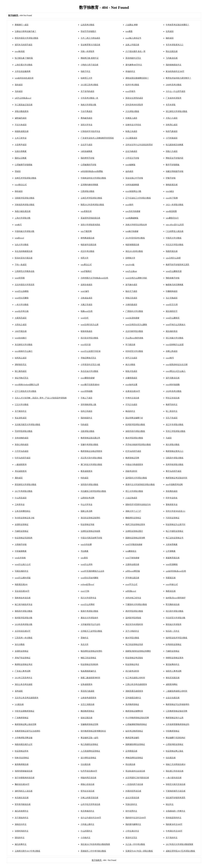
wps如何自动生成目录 (24, 78)
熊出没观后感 (172, 51)
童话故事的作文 (173, 664)
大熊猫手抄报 (21, 544)
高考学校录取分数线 (175, 464)
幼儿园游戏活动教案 (175, 145)
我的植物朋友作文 (174, 65)
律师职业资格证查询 (175, 658)
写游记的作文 (131, 804)
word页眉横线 (172, 564)
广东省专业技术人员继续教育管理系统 (97, 138)
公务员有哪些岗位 (23, 511)
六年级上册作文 (87, 824)
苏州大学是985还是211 (175, 511)
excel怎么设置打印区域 (90, 351)
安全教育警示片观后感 (90, 45)
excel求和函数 (87, 391)
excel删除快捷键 (88, 378)
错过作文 (170, 804)
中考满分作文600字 (174, 831)
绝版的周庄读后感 (88, 778)
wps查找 (84, 558)
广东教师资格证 (22, 718)
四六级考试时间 (132, 671)
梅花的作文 (130, 411)
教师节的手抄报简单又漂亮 (177, 265)
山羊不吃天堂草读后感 (90, 804)
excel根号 (170, 358)
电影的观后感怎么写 (24, 744)
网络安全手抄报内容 (175, 158)
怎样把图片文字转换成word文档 (94, 278)
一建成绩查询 (21, 464)
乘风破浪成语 (86, 118)
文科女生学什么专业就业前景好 (139, 145)
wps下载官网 (86, 231)
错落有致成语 (86, 331)
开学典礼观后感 (132, 578)
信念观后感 (171, 758)
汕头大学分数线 (22, 245)
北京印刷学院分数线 (134, 331)
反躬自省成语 (86, 285)
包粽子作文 (85, 71)
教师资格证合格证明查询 (91, 451)
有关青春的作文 (87, 811)
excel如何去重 (131, 385)
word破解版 (130, 165)
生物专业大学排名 (133, 125)
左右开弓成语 (86, 145)
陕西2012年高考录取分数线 (92, 205)
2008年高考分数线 (174, 85)
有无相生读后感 (22, 798)
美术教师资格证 (132, 704)
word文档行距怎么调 (89, 325)
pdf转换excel (131, 591)
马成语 (169, 438)
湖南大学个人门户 (133, 511)
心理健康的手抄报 (88, 165)
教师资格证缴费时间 (134, 711)
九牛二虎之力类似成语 (90, 38)
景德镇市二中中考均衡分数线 (93, 851)
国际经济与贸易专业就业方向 (138, 504)
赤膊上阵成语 (172, 351)
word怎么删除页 (173, 318)
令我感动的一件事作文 (175, 811)
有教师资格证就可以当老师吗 (27, 731)
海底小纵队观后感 (23, 211)
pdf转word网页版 (133, 571)
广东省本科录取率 (174, 98)
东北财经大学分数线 (24, 345)
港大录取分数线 (173, 444)
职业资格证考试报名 (134, 658)
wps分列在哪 (86, 544)
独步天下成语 (131, 291)
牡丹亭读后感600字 (89, 771)
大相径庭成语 (131, 305)
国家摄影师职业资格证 (135, 744)
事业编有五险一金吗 (89, 738)
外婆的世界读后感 (133, 791)
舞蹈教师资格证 (87, 711)
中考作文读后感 (132, 398)
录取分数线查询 (22, 111)
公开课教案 (171, 551)
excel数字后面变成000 (90, 385)
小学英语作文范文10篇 (90, 365)
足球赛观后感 (131, 751)
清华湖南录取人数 (88, 405)
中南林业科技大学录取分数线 (93, 178)
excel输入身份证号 (133, 38)
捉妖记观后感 (86, 718)
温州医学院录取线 (133, 618)
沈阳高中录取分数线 (175, 458)
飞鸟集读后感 (172, 58)
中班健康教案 (21, 551)
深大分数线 (20, 644)
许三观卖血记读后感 (24, 105)
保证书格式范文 (22, 378)
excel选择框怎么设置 (175, 345)
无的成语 (19, 91)
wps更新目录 (86, 211)
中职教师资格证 (173, 731)
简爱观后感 (171, 578)
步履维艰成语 (131, 378)
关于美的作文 (172, 838)
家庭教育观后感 (173, 558)
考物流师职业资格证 (134, 758)
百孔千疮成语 (172, 418)
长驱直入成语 (131, 118)
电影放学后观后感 (88, 245)
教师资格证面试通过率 (90, 438)
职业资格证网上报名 (175, 751)
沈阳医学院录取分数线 (25, 198)
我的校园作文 (86, 418)
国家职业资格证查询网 (135, 538)
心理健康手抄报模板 (24, 165)
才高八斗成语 (172, 118)
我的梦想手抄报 (87, 158)
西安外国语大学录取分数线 (26, 38)
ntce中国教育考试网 (174, 484)
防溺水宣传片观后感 (24, 258)
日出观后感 (85, 764)
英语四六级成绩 (87, 691)
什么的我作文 (86, 831)
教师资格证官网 (132, 458)
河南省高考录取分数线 (25, 205)
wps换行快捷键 (132, 231)
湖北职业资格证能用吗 (90, 518)
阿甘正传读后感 (173, 398)
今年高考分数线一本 (89, 98)
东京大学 (84, 644)
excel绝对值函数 (173, 385)
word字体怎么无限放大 (176, 325)
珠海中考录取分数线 (89, 611)
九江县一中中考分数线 (135, 844)
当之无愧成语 (172, 298)
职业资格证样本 (22, 751)
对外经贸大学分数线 (134, 351)
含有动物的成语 (22, 438)
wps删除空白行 (172, 218)
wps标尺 (18, 225)
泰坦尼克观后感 (173, 678)
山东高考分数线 (87, 25)
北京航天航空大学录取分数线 (27, 424)
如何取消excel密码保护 (176, 598)
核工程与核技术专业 (24, 604)
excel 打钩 (85, 591)
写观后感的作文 (22, 571)
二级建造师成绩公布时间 (176, 691)
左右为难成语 (131, 151)
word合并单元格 (22, 311)
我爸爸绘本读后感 (23, 598)
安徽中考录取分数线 (89, 444)
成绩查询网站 (172, 684)
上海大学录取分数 (23, 218)
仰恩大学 (84, 258)
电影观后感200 (21, 584)
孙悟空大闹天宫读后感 (175, 784)
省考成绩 (19, 691)
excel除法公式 (21, 185)
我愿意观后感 (172, 251)
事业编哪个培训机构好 (175, 738)
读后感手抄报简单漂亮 (175, 798)
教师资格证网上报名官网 (26, 724)
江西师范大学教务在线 (25, 271)
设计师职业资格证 (88, 758)
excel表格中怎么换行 (24, 351)
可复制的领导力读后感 (175, 791)
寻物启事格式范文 (88, 358)
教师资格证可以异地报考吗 (177, 704)
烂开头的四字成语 (133, 451)
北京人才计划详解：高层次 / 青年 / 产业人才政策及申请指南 (41, 398)
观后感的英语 (172, 331)
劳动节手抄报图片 (88, 31)
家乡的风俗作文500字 (175, 71)
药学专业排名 (172, 498)
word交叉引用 (172, 305)
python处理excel (87, 584)
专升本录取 (171, 105)
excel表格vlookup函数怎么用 (27, 385)
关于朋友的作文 (22, 818)
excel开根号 (130, 91)
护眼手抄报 (171, 178)
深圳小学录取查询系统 (90, 225)
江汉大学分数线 (22, 405)
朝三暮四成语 (21, 371)
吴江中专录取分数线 (175, 424)
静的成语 (19, 191)
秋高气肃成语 (172, 131)
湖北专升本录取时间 (134, 624)
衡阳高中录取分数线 (24, 611)
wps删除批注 (131, 551)
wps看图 (129, 31)
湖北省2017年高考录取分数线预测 (95, 844)
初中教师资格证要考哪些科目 (93, 731)
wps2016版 (130, 265)
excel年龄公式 (172, 584)
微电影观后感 (172, 185)
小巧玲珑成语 (172, 138)
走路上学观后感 (132, 45)
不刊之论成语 (131, 405)
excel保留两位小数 (133, 191)
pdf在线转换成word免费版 (92, 171)
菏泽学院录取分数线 (24, 431)
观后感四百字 (172, 311)
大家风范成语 (21, 318)
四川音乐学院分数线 (89, 338)
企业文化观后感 (173, 698)
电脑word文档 (87, 311)
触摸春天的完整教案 (175, 285)
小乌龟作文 (85, 838)
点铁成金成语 (86, 298)
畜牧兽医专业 (172, 504)
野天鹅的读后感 (173, 604)
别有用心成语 (172, 125)
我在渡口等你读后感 (175, 771)
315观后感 (19, 704)
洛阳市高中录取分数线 (135, 431)
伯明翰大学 (130, 258)
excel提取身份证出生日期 (177, 365)
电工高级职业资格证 (89, 744)
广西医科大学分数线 (134, 311)
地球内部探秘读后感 (24, 771)
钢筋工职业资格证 (88, 658)
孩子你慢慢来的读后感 (25, 778)
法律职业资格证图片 (134, 531)
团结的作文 (20, 838)
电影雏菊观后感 (132, 245)
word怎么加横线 (22, 291)
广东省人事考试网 (23, 671)
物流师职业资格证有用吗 (91, 651)
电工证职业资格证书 (175, 538)
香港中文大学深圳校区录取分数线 (140, 484)
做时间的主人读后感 (24, 791)
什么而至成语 (21, 498)
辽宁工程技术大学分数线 (26, 391)
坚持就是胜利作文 (174, 818)
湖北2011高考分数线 (134, 251)
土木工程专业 (21, 138)
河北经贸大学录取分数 (175, 618)
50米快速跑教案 (132, 185)
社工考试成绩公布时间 (135, 678)
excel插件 (129, 205)
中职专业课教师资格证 (25, 711)
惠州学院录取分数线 (134, 611)
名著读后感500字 (133, 391)
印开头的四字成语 (23, 458)
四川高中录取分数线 (175, 611)
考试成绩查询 (21, 471)
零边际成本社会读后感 (135, 771)
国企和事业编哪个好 (134, 418)
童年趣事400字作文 (134, 65)
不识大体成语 (21, 125)
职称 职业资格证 (22, 758)
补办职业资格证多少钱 (25, 518)
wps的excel (19, 238)
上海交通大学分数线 (24, 65)
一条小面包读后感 (174, 778)
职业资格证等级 (87, 524)
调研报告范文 (21, 365)
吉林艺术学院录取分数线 (26, 178)
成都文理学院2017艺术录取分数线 (180, 851)
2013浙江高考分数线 (89, 85)
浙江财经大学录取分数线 (176, 111)
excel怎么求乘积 (88, 604)
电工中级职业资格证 (175, 531)
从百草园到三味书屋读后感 (137, 778)
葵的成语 (19, 85)
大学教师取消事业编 (24, 738)
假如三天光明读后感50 (175, 764)
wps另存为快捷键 (133, 211)
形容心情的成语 (22, 444)
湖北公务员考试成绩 (24, 684)
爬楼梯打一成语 (22, 25)
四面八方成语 (172, 151)
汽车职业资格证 (173, 518)
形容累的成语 (172, 491)
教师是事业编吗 (132, 738)
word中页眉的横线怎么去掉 (92, 571)
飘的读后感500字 (22, 784)
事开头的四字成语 (174, 471)
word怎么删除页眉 (174, 271)
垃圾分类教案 (21, 151)
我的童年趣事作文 (133, 824)
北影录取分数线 (87, 431)
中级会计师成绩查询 (134, 464)
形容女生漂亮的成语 (134, 98)
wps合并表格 (20, 558)
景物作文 (84, 638)
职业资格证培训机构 (24, 538)
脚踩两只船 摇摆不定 (90, 58)
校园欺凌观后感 (22, 131)
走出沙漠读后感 (132, 798)
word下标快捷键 (132, 558)
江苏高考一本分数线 (24, 638)
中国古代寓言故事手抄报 (91, 538)
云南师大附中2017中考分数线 (27, 851)
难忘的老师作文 (22, 811)
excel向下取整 (172, 198)
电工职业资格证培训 (134, 644)
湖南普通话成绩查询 (134, 691)
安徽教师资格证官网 (89, 724)
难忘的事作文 (21, 844)
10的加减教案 (86, 151)
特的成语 (84, 478)
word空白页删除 (22, 298)
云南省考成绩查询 (88, 698)
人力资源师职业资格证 (90, 751)
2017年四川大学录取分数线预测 (179, 844)
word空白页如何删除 (89, 578)
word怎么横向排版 (23, 578)
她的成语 (170, 38)
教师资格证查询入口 (175, 451)
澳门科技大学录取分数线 (91, 464)
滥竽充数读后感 (173, 378)
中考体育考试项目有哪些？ (177, 25)
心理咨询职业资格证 (175, 744)
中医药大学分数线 (174, 238)
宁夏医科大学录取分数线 (136, 604)
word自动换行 (21, 338)
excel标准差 (20, 51)
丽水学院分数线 (132, 638)
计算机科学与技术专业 (90, 131)
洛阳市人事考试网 (174, 671)
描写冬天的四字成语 (24, 45)
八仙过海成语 (131, 498)
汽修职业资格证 (22, 531)
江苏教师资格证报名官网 (176, 711)
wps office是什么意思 (175, 225)
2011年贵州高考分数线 (135, 238)
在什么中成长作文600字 (91, 818)
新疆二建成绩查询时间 (90, 678)
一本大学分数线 (22, 305)
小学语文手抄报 (132, 158)
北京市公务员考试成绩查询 (26, 698)
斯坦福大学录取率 (174, 624)
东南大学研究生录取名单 (136, 225)
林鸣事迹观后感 (87, 238)
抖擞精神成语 (172, 291)
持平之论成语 (131, 358)
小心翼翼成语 (131, 138)
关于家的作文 (21, 411)
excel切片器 (86, 345)
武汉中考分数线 (87, 251)
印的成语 (84, 424)
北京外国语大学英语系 (25, 285)
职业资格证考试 (132, 664)
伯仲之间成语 (86, 411)
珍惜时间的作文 (22, 831)
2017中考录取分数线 (24, 491)
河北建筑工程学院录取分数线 (93, 491)
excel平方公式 (131, 584)
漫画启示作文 (21, 824)
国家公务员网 (86, 511)
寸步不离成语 (86, 111)
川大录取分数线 (132, 111)
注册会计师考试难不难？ (26, 31)
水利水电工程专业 (133, 598)
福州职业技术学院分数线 (176, 638)
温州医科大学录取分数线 (136, 478)
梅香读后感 (171, 591)
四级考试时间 (131, 471)
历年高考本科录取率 (134, 105)
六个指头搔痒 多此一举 (135, 51)
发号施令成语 (131, 285)
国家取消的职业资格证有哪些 (138, 651)
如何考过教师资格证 (134, 731)
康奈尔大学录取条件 (89, 618)
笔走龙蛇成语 (21, 418)
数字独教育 (97, 860)
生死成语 (170, 31)
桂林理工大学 (86, 78)
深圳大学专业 (86, 125)
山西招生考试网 (87, 498)
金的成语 (129, 171)
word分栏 (85, 318)
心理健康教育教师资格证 (136, 724)
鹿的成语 (19, 478)
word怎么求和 (87, 564)
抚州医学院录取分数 (24, 618)
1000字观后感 (21, 331)
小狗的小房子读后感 (89, 65)
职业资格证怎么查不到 (175, 524)
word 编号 (85, 291)
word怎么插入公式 (23, 564)
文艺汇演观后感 (87, 704)
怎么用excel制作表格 (134, 338)
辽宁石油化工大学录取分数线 (138, 198)
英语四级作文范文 (133, 58)
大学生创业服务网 (23, 71)
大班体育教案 (172, 544)
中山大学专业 (86, 504)
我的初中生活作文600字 (136, 818)
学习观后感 (130, 345)
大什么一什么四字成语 (175, 91)
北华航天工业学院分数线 (91, 631)
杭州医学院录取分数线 (135, 424)
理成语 (18, 171)
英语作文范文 (131, 838)
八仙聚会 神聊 (132, 25)
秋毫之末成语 (131, 131)
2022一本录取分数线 (175, 205)
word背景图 (20, 278)
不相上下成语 (86, 398)
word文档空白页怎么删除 (136, 325)
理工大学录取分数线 (134, 491)
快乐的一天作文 (173, 631)
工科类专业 (20, 504)
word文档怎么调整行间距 (136, 278)
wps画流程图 (171, 211)
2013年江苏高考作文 (24, 678)
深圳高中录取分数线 (89, 484)
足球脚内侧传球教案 (89, 185)
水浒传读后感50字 (23, 631)
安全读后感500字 (22, 591)
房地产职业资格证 (23, 658)
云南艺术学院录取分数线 (91, 198)
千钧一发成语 (21, 265)
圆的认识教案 (21, 158)
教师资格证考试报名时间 (176, 478)
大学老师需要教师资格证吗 (177, 724)
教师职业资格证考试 (24, 664)
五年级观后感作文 (133, 698)
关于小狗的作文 (132, 631)
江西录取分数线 (87, 191)
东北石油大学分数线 (89, 371)
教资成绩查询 (86, 471)
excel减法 (170, 191)
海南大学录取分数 (88, 105)
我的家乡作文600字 (174, 824)
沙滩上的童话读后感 (89, 798)
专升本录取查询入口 (175, 45)
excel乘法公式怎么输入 (176, 371)
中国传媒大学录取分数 (25, 231)
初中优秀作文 (131, 811)
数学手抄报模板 (173, 165)
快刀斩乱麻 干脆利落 (24, 58)
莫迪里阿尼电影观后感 (90, 218)
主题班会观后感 (132, 564)
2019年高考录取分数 (24, 624)
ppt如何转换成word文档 (176, 571)
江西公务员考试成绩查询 (136, 684)
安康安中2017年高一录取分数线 (139, 851)
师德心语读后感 (87, 784)
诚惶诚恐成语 (21, 118)
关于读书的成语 (87, 91)
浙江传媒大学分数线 (175, 338)
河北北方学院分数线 (175, 245)
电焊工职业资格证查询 (135, 524)
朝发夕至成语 (131, 371)
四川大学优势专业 (88, 598)
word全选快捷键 (132, 318)
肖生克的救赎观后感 (24, 251)
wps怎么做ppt (131, 271)
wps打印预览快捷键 (134, 544)
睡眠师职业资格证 (133, 518)
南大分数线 (130, 365)
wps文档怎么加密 (173, 258)
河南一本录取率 (87, 51)
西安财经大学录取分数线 (26, 484)
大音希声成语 (21, 145)
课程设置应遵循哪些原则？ (137, 78)
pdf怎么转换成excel (23, 98)
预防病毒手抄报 (173, 278)
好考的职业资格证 (174, 644)
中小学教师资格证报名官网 (137, 718)
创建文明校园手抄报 (175, 171)
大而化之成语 (21, 325)
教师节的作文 (172, 405)
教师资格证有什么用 (175, 718)
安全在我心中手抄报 (134, 178)
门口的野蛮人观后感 (175, 231)
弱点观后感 (130, 764)
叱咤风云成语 (21, 358)
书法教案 (84, 551)
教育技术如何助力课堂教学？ (178, 78)
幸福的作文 (130, 71)
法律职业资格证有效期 (90, 531)
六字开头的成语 (22, 451)
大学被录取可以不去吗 (90, 624)
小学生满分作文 (132, 831)
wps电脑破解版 (132, 218)
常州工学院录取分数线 (175, 431)
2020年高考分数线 (174, 391)
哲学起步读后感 (87, 791)
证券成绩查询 (86, 684)
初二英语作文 (172, 411)
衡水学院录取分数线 (134, 438)
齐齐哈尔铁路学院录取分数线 (138, 444)
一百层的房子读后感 (134, 784)
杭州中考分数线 (132, 85)
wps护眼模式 (86, 271)
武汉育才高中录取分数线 (91, 458)
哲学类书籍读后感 (23, 804)
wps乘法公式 (86, 265)
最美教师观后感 (22, 764)
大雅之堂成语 (86, 305)
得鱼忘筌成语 (131, 298)
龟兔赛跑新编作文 (88, 671)
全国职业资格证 (22, 524)
